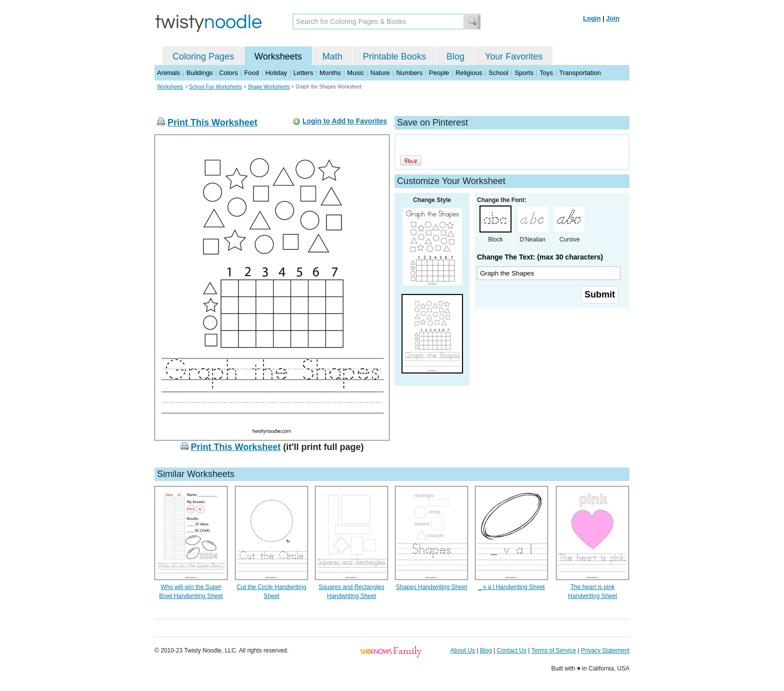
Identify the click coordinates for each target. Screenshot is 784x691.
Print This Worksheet (212, 122)
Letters (303, 73)
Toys (546, 73)
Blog (455, 56)
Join (613, 18)
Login (592, 18)
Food (251, 73)
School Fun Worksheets (215, 87)
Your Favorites (514, 56)
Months (330, 73)
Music (355, 73)
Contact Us (512, 650)
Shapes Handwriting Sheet (431, 587)
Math (332, 56)
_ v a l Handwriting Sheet (511, 587)
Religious (469, 73)
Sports (524, 73)
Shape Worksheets (268, 87)
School (498, 73)
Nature (380, 73)
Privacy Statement (605, 650)
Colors (228, 73)
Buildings (200, 73)
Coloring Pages (203, 56)
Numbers (409, 73)
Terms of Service (553, 650)
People (439, 73)
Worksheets (278, 56)
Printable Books (394, 56)
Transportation (580, 73)
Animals (168, 73)
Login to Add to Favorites (345, 121)
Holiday (276, 73)
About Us (463, 650)
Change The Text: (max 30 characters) (540, 257)
